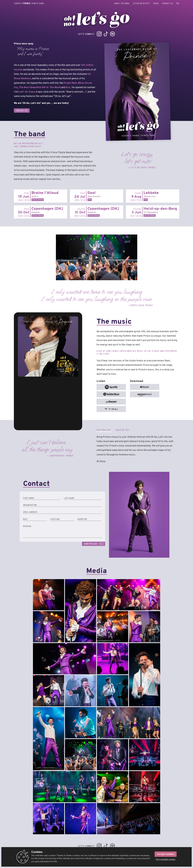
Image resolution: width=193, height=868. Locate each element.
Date (25, 519)
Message (27, 526)
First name (29, 498)
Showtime (82, 519)
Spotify (112, 34)
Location (55, 519)
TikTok (106, 34)
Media (156, 3)
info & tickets (38, 216)
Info (90, 200)
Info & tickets (38, 200)
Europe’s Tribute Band (29, 3)
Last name (69, 498)
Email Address (30, 512)
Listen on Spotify (141, 3)
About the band (122, 3)
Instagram (99, 34)
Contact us (168, 3)
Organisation (30, 505)
